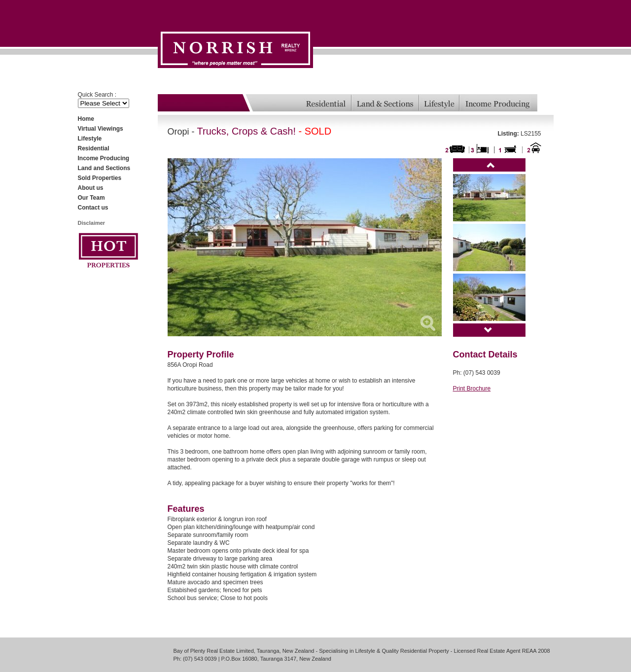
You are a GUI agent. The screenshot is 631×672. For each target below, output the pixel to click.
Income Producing (104, 158)
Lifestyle (90, 139)
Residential (94, 148)
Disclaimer (92, 223)
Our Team (91, 198)
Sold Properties (100, 178)
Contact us (93, 208)
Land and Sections (104, 168)
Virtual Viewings (101, 129)
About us (91, 188)
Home (86, 119)
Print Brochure (472, 389)
